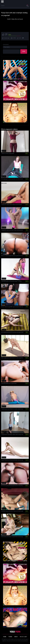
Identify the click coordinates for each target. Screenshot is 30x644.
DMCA (16, 637)
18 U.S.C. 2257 (23, 637)
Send (24, 51)
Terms (10, 637)
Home (5, 637)
